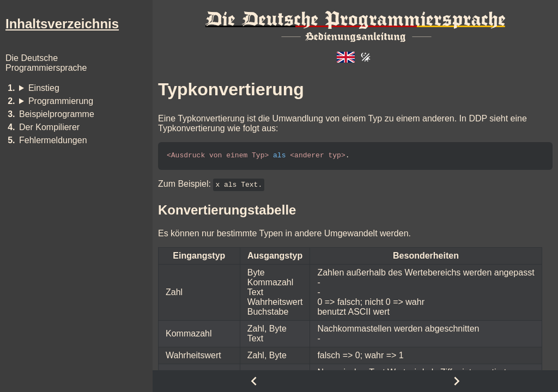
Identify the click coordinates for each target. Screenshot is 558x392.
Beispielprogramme (57, 114)
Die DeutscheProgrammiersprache (46, 63)
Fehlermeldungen (53, 140)
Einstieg (44, 88)
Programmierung (61, 101)
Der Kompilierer (49, 127)
